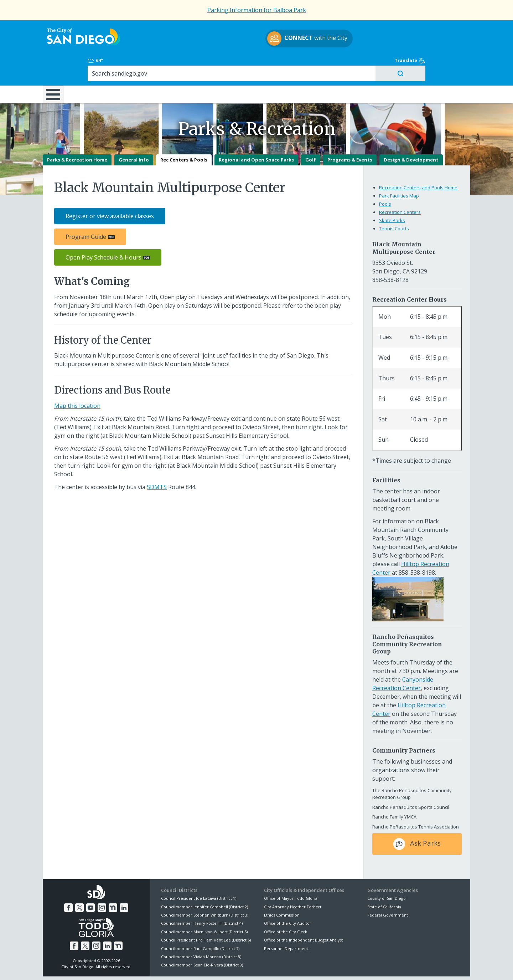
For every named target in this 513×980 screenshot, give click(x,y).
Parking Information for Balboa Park (257, 10)
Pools (385, 179)
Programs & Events (350, 135)
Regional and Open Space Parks (256, 135)
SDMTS (157, 462)
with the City (255, 40)
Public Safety (365, 64)
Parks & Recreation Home (77, 135)
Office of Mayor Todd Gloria (291, 873)
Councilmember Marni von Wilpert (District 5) (204, 907)
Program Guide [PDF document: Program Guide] (86, 212)
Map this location (77, 381)
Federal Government (388, 890)
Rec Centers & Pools (184, 135)
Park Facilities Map (399, 171)
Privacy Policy (204, 966)
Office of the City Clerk (286, 907)
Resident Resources (167, 64)
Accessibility (241, 966)
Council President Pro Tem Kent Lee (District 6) (206, 915)
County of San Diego (387, 873)
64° (371, 29)
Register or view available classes (110, 191)
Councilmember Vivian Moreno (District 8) (201, 932)
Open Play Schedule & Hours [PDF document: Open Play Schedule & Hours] (103, 232)
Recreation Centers (400, 187)
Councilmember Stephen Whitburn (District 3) (205, 890)
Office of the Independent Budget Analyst (304, 915)
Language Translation (288, 966)
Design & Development (411, 135)
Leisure (103, 64)
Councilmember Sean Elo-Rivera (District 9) (202, 940)
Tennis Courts (394, 204)
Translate (455, 29)
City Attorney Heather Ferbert (293, 882)
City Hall (435, 64)
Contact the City (338, 966)
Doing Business (232, 64)
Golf (311, 135)
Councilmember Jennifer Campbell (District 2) (204, 882)
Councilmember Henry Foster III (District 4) (202, 898)
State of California (384, 882)
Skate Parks (392, 195)
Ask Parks (417, 819)
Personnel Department (286, 923)
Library (297, 64)
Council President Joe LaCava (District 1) (199, 873)
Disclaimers (167, 966)
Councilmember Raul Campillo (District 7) (200, 923)
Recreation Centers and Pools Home (418, 163)
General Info (134, 135)
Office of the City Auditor (288, 898)
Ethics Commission (282, 890)
